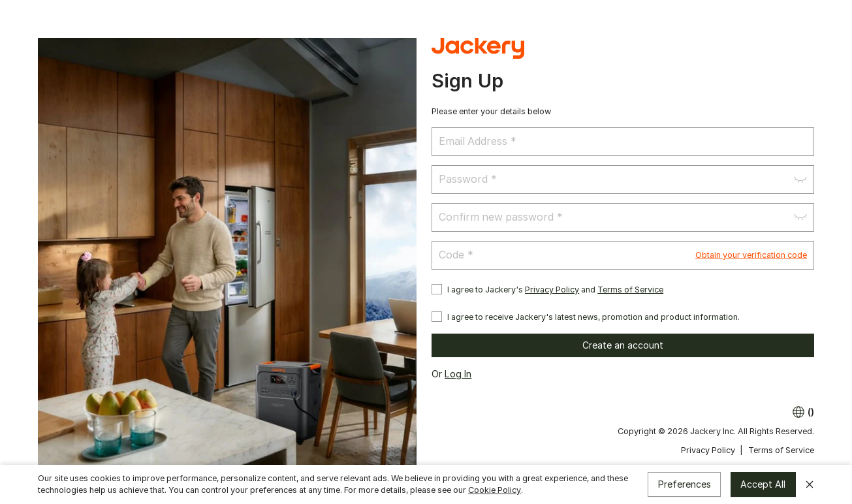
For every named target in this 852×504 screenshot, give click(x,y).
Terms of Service (630, 290)
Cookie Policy (495, 490)
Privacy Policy (552, 290)
